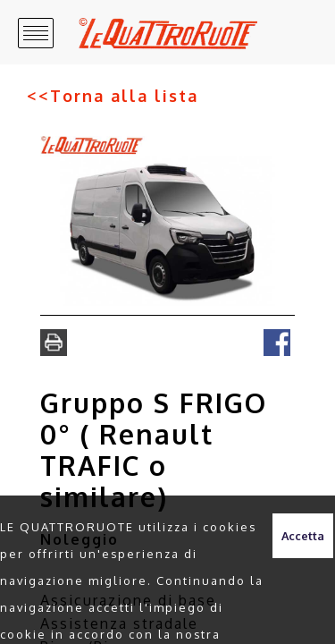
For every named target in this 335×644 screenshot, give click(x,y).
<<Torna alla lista (86, 66)
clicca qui (224, 615)
